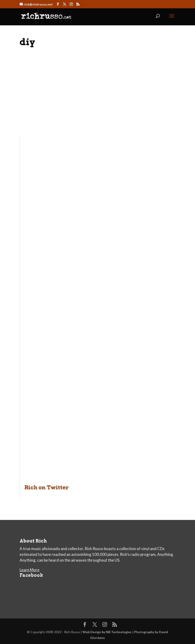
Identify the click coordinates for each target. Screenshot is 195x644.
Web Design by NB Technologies (107, 632)
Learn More (30, 570)
